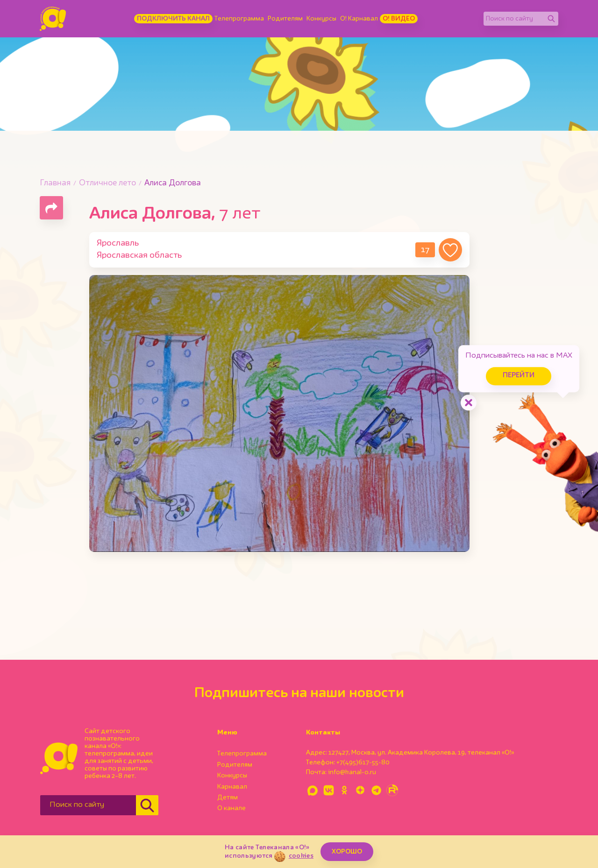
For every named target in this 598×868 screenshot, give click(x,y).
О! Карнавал (359, 19)
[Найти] (551, 19)
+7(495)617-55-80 (363, 762)
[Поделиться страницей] (51, 208)
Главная (55, 183)
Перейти (519, 376)
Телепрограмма (239, 19)
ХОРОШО (347, 852)
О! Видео (399, 19)
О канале (231, 808)
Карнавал (232, 787)
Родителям (285, 19)
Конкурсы (321, 19)
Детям (228, 797)
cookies (301, 856)
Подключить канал (173, 19)
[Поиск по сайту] (514, 19)
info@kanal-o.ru (352, 772)
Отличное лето (107, 183)
